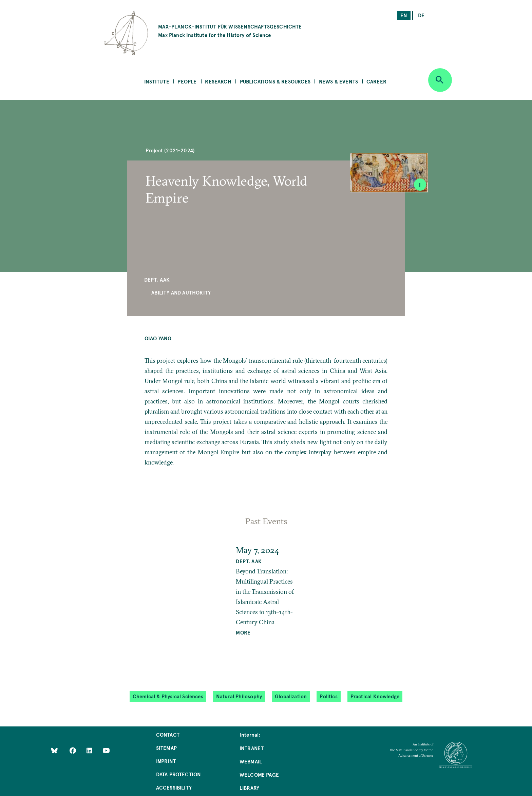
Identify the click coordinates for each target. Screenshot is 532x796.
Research (218, 81)
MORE (243, 632)
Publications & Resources (275, 81)
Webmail (251, 761)
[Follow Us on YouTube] (106, 750)
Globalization (291, 696)
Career (376, 81)
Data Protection (179, 774)
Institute (157, 81)
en (404, 15)
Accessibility (174, 787)
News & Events (338, 81)
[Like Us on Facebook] (73, 750)
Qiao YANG (158, 338)
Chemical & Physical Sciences (168, 696)
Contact (168, 734)
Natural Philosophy (239, 696)
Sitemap (166, 748)
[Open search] (440, 80)
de (421, 15)
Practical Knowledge (375, 696)
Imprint (166, 761)
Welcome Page (259, 774)
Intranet (252, 748)
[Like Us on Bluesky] (54, 750)
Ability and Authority (181, 292)
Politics (328, 696)
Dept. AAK (157, 279)
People (187, 81)
